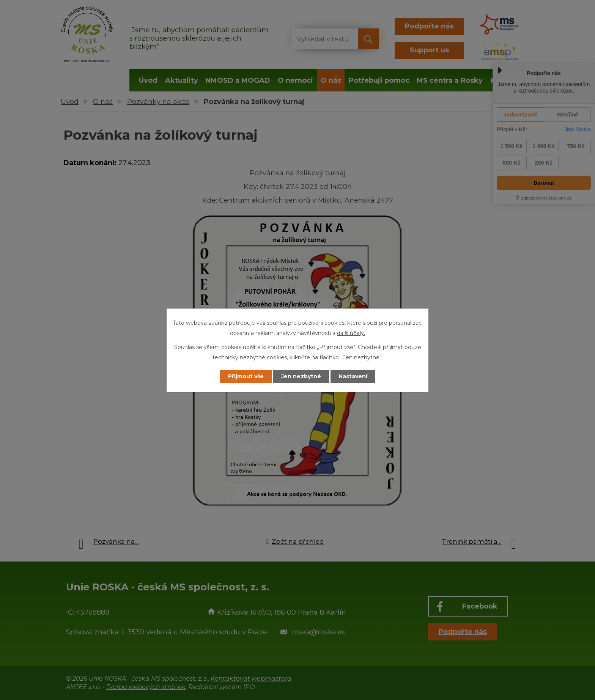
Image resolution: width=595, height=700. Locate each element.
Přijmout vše (246, 376)
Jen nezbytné (301, 376)
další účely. (351, 333)
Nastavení (353, 376)
